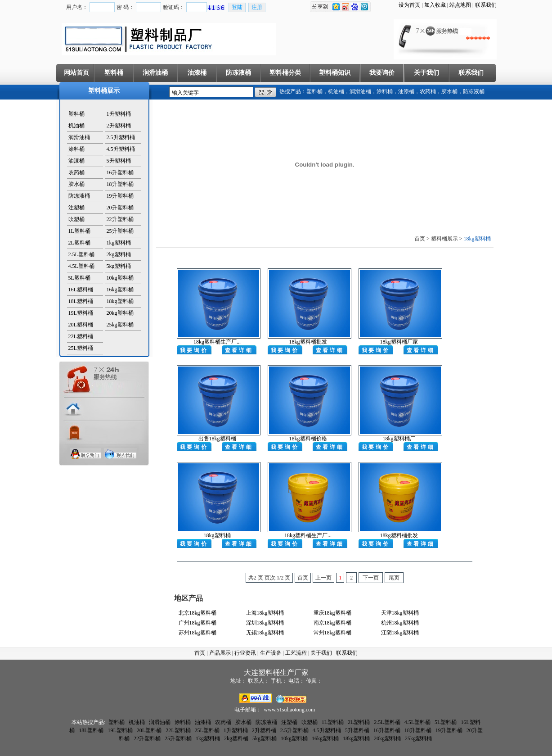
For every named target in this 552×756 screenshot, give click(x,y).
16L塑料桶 (81, 290)
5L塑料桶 (79, 278)
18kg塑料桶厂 (399, 439)
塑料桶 (114, 73)
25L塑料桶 (81, 348)
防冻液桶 (238, 73)
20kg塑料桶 (120, 313)
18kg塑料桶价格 (308, 439)
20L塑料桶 (81, 325)
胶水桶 (449, 91)
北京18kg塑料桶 (197, 613)
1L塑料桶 (79, 231)
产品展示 (220, 653)
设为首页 (409, 5)
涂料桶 (385, 91)
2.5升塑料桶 (121, 137)
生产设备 (271, 653)
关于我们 (426, 73)
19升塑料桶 (120, 196)
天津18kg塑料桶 (400, 613)
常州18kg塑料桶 (332, 633)
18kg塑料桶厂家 (399, 342)
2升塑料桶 (119, 126)
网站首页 (76, 73)
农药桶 (428, 91)
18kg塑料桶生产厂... (217, 342)
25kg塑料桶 (120, 325)
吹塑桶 (76, 219)
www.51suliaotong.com (290, 710)
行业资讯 (245, 653)
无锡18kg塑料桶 (265, 633)
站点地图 (460, 5)
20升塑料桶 (120, 208)
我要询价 (382, 73)
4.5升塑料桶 (121, 149)
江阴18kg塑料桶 (400, 633)
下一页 (371, 578)
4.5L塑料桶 (81, 266)
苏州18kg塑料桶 (197, 633)
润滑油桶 (155, 73)
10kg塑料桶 (120, 278)
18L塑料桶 (81, 301)
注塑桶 (76, 208)
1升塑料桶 (119, 114)
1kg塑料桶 (119, 243)
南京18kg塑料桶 (332, 623)
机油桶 (336, 91)
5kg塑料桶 (119, 266)
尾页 (394, 578)
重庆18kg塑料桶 (332, 613)
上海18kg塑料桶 (265, 613)
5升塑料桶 (119, 161)
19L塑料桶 (81, 313)
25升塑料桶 (120, 231)
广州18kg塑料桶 (197, 623)
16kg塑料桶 (120, 290)
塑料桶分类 (285, 73)
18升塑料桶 (120, 184)
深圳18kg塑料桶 (265, 623)
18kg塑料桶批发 (308, 342)
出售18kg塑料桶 (217, 439)
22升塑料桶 (120, 219)
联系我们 (486, 5)
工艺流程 (296, 653)
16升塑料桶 (120, 172)
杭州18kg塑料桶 (400, 623)
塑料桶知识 (335, 73)
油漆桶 (197, 73)
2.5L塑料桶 (81, 254)
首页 (200, 653)
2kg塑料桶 (119, 254)
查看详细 (239, 350)
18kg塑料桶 (120, 301)
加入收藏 (435, 5)
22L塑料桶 (81, 336)
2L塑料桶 (79, 243)
